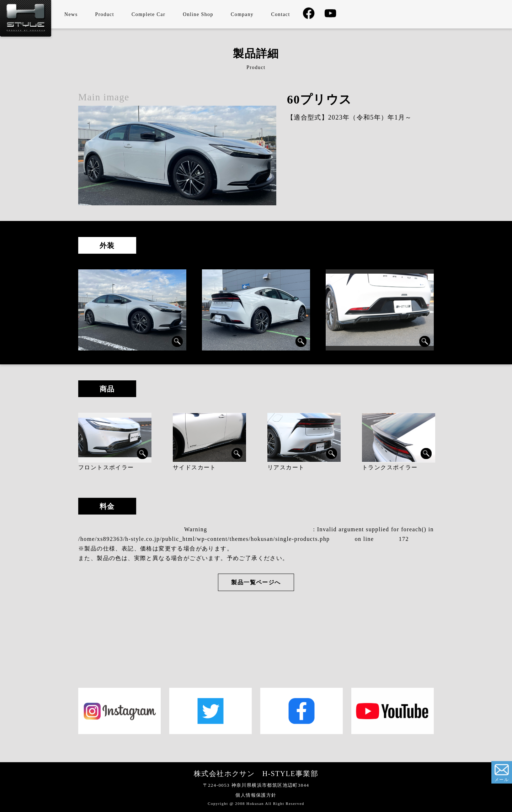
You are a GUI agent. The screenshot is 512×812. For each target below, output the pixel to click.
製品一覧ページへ (256, 582)
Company (242, 14)
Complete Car (148, 14)
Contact (280, 14)
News (71, 14)
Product (105, 14)
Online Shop (198, 14)
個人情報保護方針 (256, 795)
